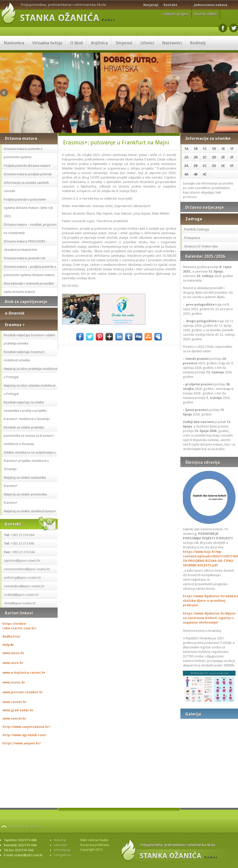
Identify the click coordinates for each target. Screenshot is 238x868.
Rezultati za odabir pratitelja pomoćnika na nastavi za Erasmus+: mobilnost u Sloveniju (29, 436)
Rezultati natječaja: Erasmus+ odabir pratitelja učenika (30, 339)
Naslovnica (14, 43)
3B (196, 166)
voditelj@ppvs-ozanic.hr (21, 595)
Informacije (62, 850)
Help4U (8, 645)
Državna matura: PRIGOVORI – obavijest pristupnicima (26, 245)
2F (232, 157)
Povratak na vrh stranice (25, 827)
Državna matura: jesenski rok (24, 258)
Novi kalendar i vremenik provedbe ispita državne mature (29, 288)
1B (196, 149)
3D (214, 166)
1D (214, 149)
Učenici (147, 43)
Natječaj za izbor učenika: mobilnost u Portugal (30, 390)
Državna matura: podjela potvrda (28, 174)
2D (214, 157)
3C (205, 166)
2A (186, 157)
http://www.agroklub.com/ (24, 735)
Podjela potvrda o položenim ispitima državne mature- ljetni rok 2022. (28, 208)
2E (223, 157)
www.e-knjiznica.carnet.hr (24, 673)
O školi (77, 43)
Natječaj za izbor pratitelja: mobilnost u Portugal (31, 373)
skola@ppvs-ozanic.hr (20, 603)
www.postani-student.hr (23, 692)
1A (186, 149)
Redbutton (11, 636)
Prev (4, 93)
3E (223, 166)
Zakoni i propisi (176, 14)
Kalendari (61, 845)
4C (205, 174)
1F (232, 149)
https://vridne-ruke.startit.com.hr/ (19, 626)
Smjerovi (124, 43)
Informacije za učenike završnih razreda (26, 187)
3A (186, 166)
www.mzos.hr (13, 653)
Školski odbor (206, 14)
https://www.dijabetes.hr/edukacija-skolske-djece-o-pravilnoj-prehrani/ (209, 601)
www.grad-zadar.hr (18, 710)
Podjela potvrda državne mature (27, 166)
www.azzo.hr (13, 663)
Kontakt (170, 5)
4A (186, 174)
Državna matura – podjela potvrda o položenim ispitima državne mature (30, 271)
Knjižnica (99, 43)
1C (205, 149)
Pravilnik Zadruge (197, 229)
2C (205, 157)
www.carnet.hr (15, 702)
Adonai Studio (98, 840)
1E (223, 149)
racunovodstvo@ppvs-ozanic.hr (27, 569)
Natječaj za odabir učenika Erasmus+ (30, 511)
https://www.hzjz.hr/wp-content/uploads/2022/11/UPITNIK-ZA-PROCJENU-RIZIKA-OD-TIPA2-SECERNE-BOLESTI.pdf (209, 558)
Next (231, 93)
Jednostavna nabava (211, 5)
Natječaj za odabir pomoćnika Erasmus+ (25, 498)
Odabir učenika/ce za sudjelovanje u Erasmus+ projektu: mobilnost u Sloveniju (30, 461)
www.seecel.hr (14, 718)
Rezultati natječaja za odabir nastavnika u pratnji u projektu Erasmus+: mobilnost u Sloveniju (27, 411)
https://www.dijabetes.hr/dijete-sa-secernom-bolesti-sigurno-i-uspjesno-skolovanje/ (209, 618)
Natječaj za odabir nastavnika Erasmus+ (25, 482)
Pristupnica (192, 238)
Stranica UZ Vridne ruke (201, 246)
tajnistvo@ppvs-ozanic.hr (22, 560)
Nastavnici (172, 43)
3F (232, 166)
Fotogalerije (63, 855)
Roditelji (198, 43)
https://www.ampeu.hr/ (22, 743)
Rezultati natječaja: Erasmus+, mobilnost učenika (25, 356)
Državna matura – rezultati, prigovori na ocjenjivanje (30, 229)
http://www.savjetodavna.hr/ (26, 727)
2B (196, 157)
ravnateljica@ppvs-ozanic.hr (24, 586)
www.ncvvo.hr (14, 682)
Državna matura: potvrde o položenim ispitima (23, 153)
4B (196, 174)
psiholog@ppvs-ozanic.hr (23, 578)
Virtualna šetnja (47, 43)
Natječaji (151, 5)
